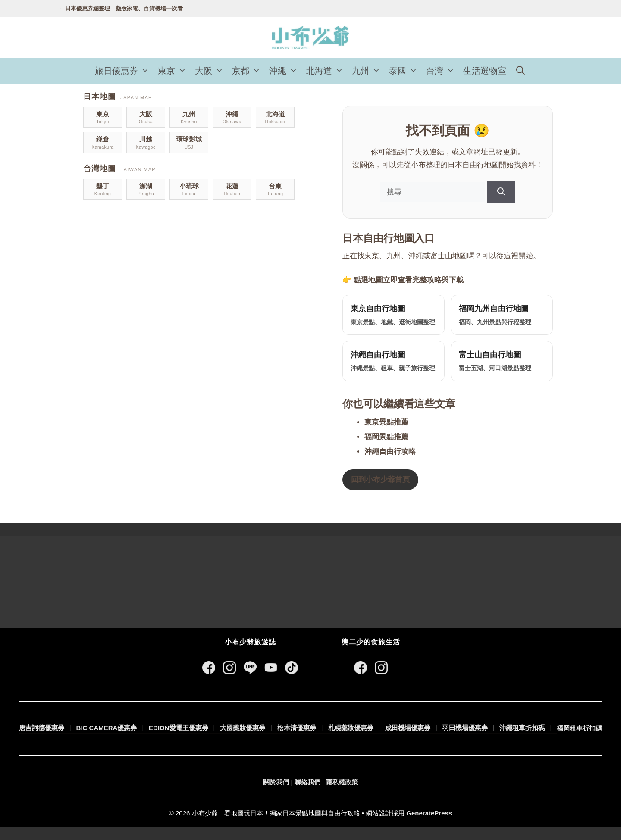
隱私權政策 (342, 782)
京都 (248, 71)
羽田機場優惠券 (465, 728)
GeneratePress (429, 813)
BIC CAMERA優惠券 (107, 728)
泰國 (405, 71)
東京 (174, 71)
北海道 (327, 71)
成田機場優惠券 (408, 728)
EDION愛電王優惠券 (179, 728)
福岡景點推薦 (386, 437)
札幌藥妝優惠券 (351, 728)
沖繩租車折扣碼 (522, 728)
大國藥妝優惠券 (243, 728)
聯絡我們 (307, 782)
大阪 (211, 71)
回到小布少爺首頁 (380, 479)
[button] (146, 71)
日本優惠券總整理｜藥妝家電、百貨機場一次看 (124, 8)
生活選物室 (485, 71)
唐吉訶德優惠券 (42, 728)
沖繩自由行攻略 (390, 451)
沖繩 (285, 71)
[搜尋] (501, 192)
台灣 (442, 71)
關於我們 (276, 782)
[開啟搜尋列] (521, 71)
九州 (368, 71)
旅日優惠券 (124, 71)
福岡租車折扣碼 (579, 728)
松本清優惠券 (297, 728)
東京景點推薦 (386, 422)
